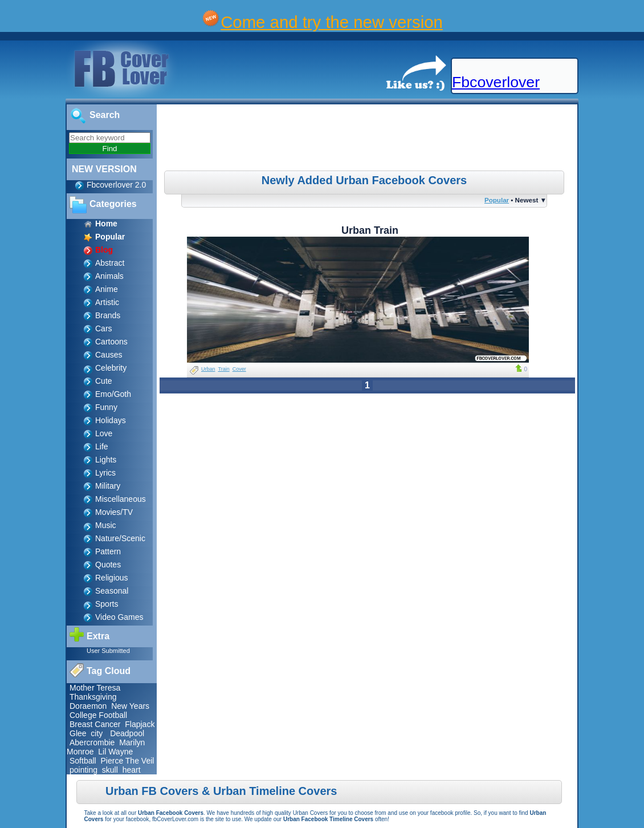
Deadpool (127, 733)
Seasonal (112, 591)
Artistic (107, 302)
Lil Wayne (115, 752)
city (97, 733)
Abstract (110, 263)
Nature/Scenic (120, 538)
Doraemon (88, 706)
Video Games (119, 617)
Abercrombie (92, 742)
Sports (107, 604)
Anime (107, 289)
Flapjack (140, 724)
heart (132, 770)
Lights (106, 460)
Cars (104, 328)
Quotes (108, 565)
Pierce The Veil (127, 761)
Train (224, 369)
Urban (208, 369)
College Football (98, 715)
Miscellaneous (121, 499)
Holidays (111, 420)
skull (110, 770)
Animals (109, 276)
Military (108, 486)
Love (104, 433)
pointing (83, 770)
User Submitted (108, 651)
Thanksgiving (93, 697)
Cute (104, 381)
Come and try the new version (332, 22)
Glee (78, 733)
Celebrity (111, 368)
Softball (83, 761)
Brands (108, 315)
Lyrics (105, 473)
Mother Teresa (95, 688)
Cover (239, 369)
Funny (106, 407)
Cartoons (111, 342)
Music (106, 525)
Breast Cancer (95, 724)
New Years (130, 706)
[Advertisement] (369, 139)
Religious (112, 578)
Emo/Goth (113, 394)
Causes (109, 355)
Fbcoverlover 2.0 (116, 185)
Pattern (108, 551)
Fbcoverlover (496, 82)
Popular (497, 200)
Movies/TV (114, 512)
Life (102, 447)
